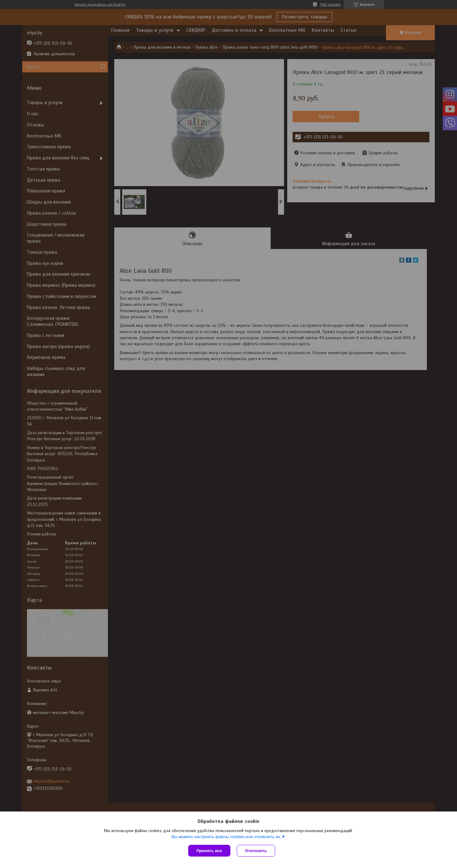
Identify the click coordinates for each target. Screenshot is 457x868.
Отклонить (256, 851)
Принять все (209, 851)
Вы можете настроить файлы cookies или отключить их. (226, 837)
